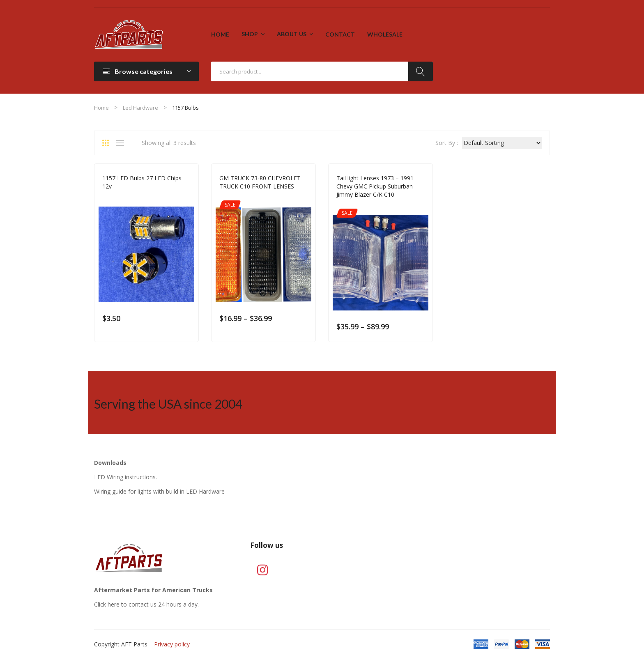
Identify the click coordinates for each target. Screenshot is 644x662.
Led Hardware (140, 108)
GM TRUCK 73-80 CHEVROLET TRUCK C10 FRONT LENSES (260, 182)
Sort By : (447, 143)
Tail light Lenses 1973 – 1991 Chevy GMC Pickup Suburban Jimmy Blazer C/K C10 (375, 186)
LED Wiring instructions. (125, 477)
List (122, 143)
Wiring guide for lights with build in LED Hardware (159, 491)
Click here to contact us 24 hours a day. (146, 604)
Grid (108, 143)
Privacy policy (172, 644)
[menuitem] (220, 34)
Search (421, 71)
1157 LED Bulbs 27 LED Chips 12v (142, 182)
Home (101, 108)
